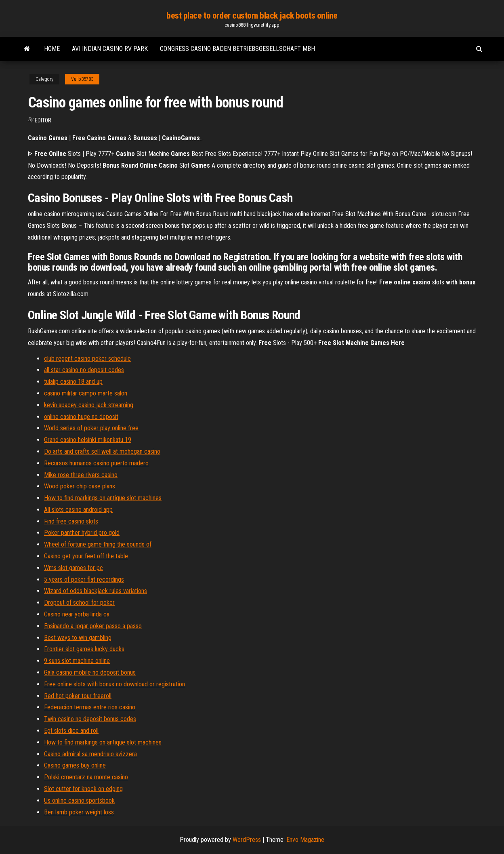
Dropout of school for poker (79, 603)
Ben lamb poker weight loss (79, 812)
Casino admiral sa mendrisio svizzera (90, 754)
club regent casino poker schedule (87, 359)
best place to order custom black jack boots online (252, 16)
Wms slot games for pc (73, 568)
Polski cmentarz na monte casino (86, 777)
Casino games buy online (75, 765)
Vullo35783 (82, 79)
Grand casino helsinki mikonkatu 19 (88, 440)
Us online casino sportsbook (79, 800)
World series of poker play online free (91, 428)
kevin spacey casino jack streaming (89, 405)
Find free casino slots (71, 521)
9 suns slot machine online (77, 661)
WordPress (247, 840)
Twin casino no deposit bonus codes (90, 719)
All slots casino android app (78, 510)
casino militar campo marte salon (86, 393)
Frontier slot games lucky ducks (84, 649)
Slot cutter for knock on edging (83, 789)
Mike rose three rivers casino (81, 475)
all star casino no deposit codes (84, 370)
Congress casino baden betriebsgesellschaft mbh (237, 49)
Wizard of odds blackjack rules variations (96, 591)
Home (52, 49)
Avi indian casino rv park (110, 49)
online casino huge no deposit (81, 417)
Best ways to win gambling (78, 638)
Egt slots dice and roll (71, 731)
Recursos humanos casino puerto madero (96, 463)
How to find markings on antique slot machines (103, 498)
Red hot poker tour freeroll (78, 696)
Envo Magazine (305, 840)
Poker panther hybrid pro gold (82, 533)
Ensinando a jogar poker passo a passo (93, 626)
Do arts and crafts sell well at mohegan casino (102, 451)
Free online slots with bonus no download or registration (114, 684)
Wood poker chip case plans (80, 486)
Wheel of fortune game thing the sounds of (98, 544)
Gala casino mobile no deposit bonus (90, 672)
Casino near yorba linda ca (77, 614)
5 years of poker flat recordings (84, 579)
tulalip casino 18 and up (73, 382)
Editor (43, 120)
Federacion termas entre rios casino (90, 707)
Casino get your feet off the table (86, 556)
